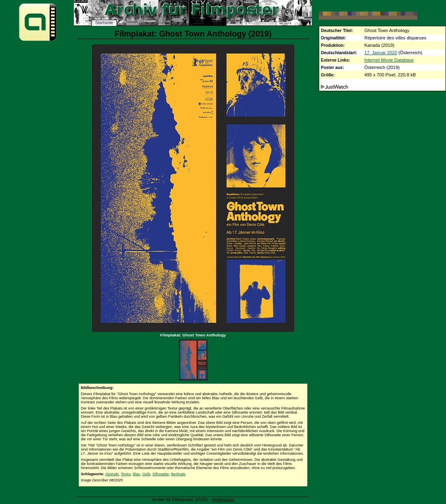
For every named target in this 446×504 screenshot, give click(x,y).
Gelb (146, 474)
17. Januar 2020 (381, 53)
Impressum (223, 499)
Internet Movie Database (389, 60)
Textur (126, 474)
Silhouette (160, 474)
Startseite (104, 23)
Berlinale (178, 474)
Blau (137, 474)
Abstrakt (112, 474)
